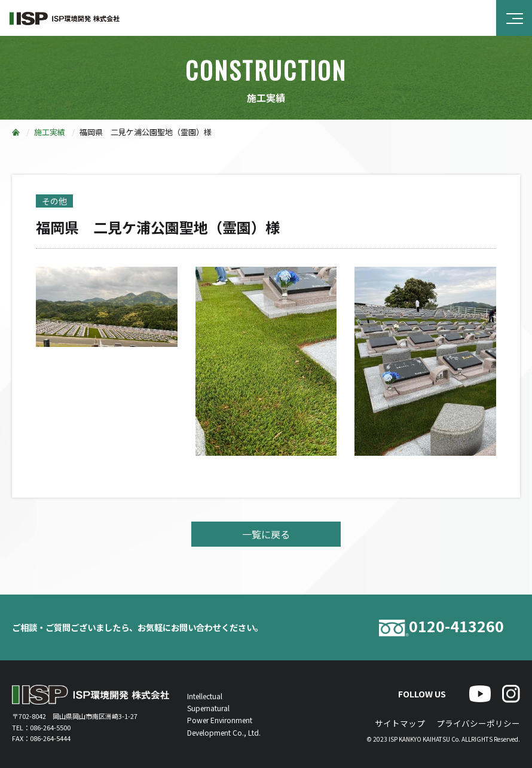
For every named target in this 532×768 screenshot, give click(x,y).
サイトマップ (400, 723)
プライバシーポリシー (478, 723)
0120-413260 (441, 628)
